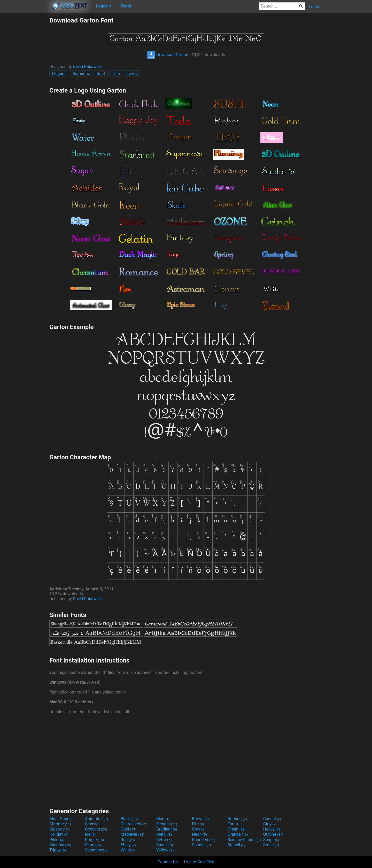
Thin (116, 74)
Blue (164, 819)
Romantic (81, 74)
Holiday (59, 834)
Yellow (166, 850)
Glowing (96, 829)
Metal (164, 834)
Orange (238, 834)
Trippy (58, 850)
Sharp (93, 845)
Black (129, 819)
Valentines (97, 850)
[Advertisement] (25, 94)
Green (237, 829)
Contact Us (168, 862)
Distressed (134, 824)
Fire (198, 824)
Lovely (132, 74)
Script (271, 840)
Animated (96, 819)
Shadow (60, 845)
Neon (199, 834)
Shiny (128, 845)
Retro (164, 840)
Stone (271, 845)
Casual (272, 819)
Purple (94, 840)
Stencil (236, 845)
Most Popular (62, 819)
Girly (270, 824)
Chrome (60, 824)
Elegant (59, 74)
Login (314, 7)
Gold (129, 829)
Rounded (204, 840)
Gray (199, 829)
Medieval (133, 834)
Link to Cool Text (199, 862)
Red (128, 840)
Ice (90, 834)
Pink (57, 840)
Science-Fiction (244, 840)
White (129, 850)
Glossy (59, 829)
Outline (273, 834)
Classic (94, 824)
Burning (237, 819)
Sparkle (201, 845)
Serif (101, 74)
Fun (235, 824)
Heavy (272, 829)
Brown (200, 819)
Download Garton (168, 55)
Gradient (167, 829)
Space (165, 845)
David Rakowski (87, 67)
